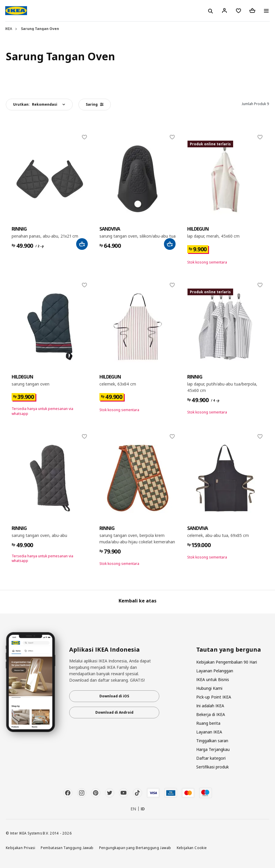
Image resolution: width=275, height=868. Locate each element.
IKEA (9, 29)
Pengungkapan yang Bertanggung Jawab (135, 848)
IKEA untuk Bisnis (213, 679)
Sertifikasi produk (212, 767)
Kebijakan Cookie (192, 848)
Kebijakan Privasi (20, 848)
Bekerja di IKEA (211, 714)
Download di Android (114, 712)
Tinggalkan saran (212, 741)
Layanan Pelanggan (215, 671)
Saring (95, 104)
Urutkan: (35, 104)
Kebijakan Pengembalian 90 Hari (227, 662)
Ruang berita (208, 723)
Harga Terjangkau (213, 749)
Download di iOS (114, 696)
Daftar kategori (211, 758)
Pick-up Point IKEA (214, 697)
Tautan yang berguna (229, 650)
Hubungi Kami (209, 688)
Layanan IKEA (209, 732)
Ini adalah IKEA (210, 706)
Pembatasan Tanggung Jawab (67, 848)
